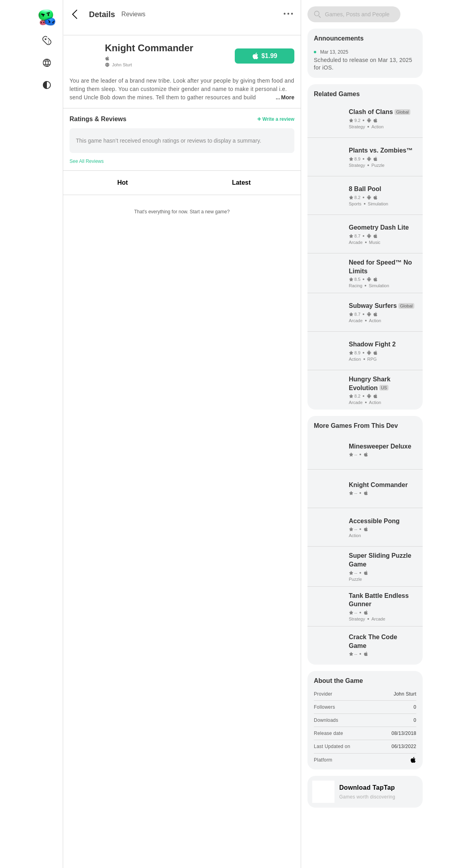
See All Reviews (87, 161)
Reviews (133, 14)
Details (102, 14)
